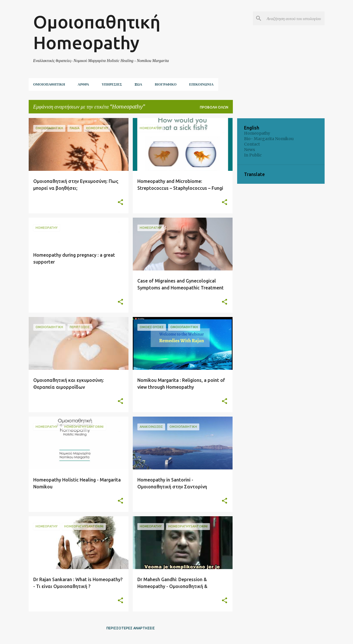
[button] (120, 203)
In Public (253, 155)
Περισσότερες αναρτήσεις (131, 628)
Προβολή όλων (214, 107)
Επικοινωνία (201, 84)
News (249, 150)
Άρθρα (83, 84)
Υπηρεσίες (112, 84)
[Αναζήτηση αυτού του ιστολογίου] (295, 18)
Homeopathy (257, 133)
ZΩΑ (138, 84)
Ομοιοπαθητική (49, 84)
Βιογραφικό (166, 84)
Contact (252, 144)
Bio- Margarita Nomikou (269, 139)
